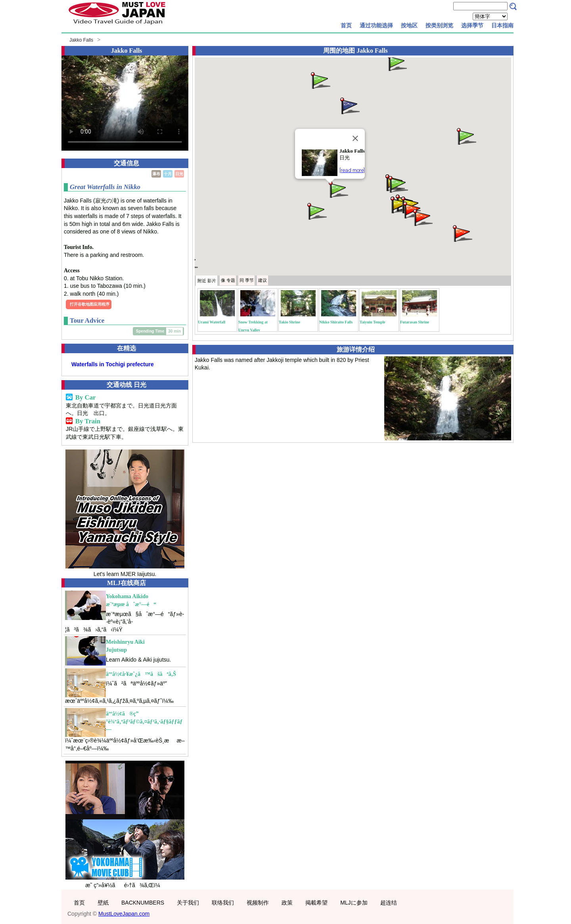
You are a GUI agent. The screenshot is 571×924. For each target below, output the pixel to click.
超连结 (389, 903)
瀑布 (156, 174)
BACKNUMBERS (143, 903)
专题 (228, 280)
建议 (263, 280)
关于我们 (188, 903)
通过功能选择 (376, 25)
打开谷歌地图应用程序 (90, 304)
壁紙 (103, 903)
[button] (338, 189)
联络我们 (223, 903)
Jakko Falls (81, 40)
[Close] (355, 138)
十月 (168, 174)
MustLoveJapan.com (124, 914)
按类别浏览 (439, 25)
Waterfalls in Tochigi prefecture (113, 364)
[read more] (352, 170)
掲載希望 (316, 903)
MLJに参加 (354, 903)
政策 (287, 903)
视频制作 (258, 903)
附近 (207, 281)
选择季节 (472, 25)
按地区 (409, 25)
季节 (247, 280)
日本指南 (502, 25)
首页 (346, 25)
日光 (179, 174)
